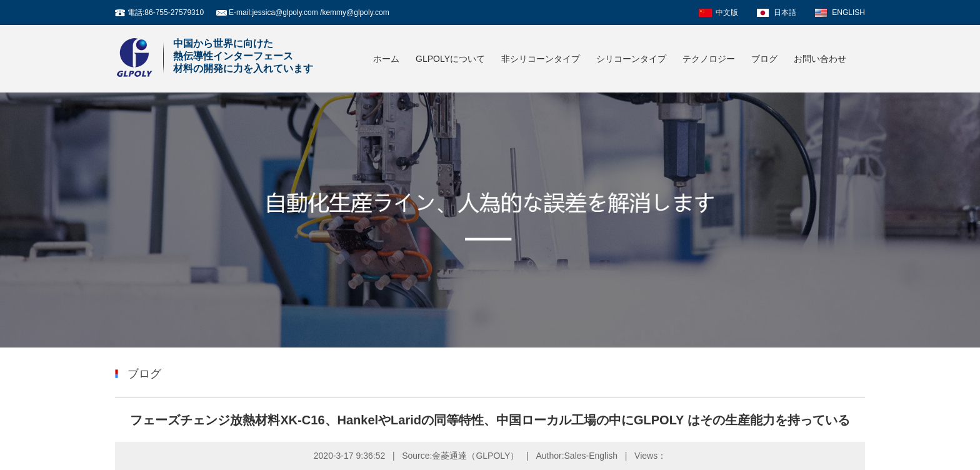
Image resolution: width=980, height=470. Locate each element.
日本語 (785, 12)
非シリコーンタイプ (541, 59)
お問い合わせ (820, 59)
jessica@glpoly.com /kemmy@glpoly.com (320, 12)
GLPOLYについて (450, 59)
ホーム (386, 59)
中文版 (727, 12)
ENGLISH (848, 12)
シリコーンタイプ (631, 59)
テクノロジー (709, 59)
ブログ (764, 59)
